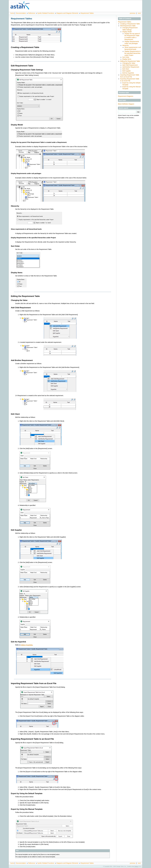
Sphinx (136, 866)
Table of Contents (125, 19)
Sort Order (126, 57)
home (12, 13)
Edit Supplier (127, 71)
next (139, 13)
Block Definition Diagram (126, 104)
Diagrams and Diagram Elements (67, 13)
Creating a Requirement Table (130, 24)
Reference (32, 13)
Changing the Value (129, 63)
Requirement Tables (87, 13)
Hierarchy (125, 45)
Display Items (127, 59)
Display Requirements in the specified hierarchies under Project (133, 53)
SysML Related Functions (46, 13)
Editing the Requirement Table (130, 61)
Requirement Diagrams (126, 96)
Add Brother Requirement (131, 67)
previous (133, 13)
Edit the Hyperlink (128, 73)
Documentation (21, 13)
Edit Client (126, 69)
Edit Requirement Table (128, 26)
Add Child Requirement (130, 65)
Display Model (127, 32)
